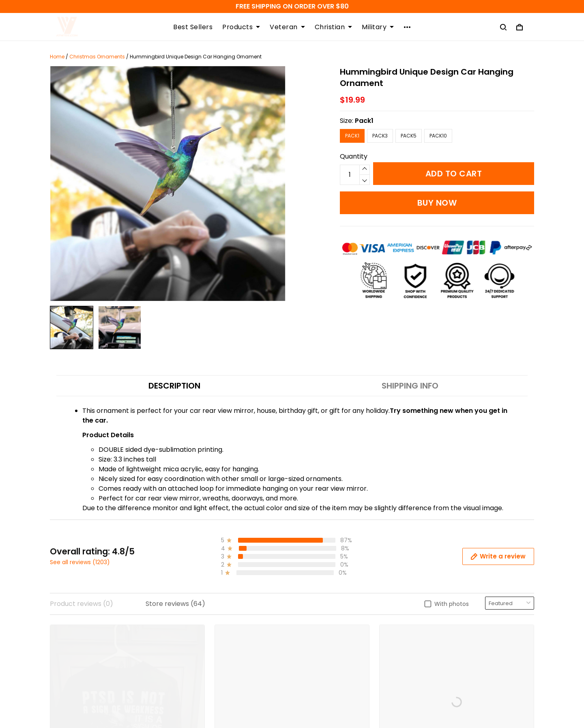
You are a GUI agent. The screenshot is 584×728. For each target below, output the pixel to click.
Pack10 (438, 136)
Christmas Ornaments (97, 57)
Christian (334, 27)
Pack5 (409, 136)
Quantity (354, 156)
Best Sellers (193, 27)
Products (241, 27)
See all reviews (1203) (80, 562)
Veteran (287, 27)
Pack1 (364, 121)
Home (57, 57)
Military (378, 27)
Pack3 (380, 136)
